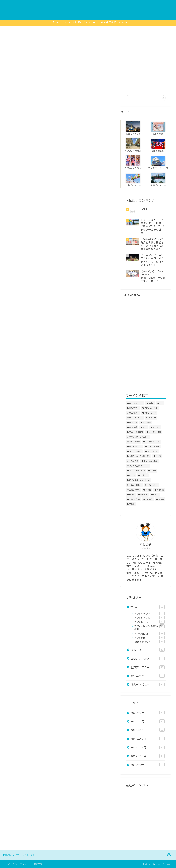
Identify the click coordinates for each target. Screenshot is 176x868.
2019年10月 (148, 756)
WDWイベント (150, 614)
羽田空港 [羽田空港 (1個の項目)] (149, 499)
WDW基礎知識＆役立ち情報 (150, 628)
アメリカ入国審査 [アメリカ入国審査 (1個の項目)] (136, 432)
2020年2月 (148, 721)
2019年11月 (148, 747)
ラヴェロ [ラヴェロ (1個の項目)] (144, 475)
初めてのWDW (150, 642)
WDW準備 (150, 638)
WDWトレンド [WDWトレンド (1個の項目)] (150, 413)
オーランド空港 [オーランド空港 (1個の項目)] (155, 432)
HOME (20, 81)
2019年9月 (148, 765)
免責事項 (38, 864)
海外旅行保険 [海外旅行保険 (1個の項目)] (134, 499)
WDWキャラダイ (150, 618)
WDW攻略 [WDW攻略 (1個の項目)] (152, 418)
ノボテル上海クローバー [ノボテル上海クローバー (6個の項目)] (139, 466)
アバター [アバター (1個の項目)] (156, 427)
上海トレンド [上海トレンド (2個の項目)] (152, 485)
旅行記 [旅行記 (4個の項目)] (132, 494)
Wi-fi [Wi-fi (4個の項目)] (145, 427)
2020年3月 (148, 713)
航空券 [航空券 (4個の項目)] (161, 499)
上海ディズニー (103, 81)
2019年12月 (148, 739)
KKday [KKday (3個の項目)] (151, 403)
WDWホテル (150, 622)
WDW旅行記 (150, 634)
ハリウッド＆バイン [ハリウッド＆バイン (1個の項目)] (137, 470)
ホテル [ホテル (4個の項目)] (132, 475)
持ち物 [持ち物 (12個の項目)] (148, 490)
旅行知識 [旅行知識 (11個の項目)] (160, 490)
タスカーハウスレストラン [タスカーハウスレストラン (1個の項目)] (140, 456)
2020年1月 (148, 730)
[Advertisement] (88, 51)
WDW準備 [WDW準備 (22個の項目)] (147, 422)
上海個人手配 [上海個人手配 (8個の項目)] (134, 490)
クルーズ (53, 81)
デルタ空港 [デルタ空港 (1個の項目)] (134, 461)
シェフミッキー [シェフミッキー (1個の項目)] (135, 451)
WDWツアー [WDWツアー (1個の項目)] (134, 413)
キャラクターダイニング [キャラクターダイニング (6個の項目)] (139, 437)
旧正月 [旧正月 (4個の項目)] (156, 494)
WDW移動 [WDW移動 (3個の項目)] (133, 427)
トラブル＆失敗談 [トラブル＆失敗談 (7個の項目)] (151, 461)
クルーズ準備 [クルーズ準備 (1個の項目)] (134, 442)
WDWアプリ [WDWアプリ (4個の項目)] (134, 408)
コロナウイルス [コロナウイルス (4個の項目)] (153, 446)
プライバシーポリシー (18, 864)
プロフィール (128, 81)
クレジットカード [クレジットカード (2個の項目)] (152, 442)
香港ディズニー (76, 81)
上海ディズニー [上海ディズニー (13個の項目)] (135, 485)
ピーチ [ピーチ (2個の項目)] (153, 470)
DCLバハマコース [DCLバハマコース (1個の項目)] (136, 403)
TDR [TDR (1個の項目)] (161, 403)
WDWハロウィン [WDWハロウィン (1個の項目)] (136, 418)
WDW (36, 81)
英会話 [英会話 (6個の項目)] (132, 504)
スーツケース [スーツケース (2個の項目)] (152, 451)
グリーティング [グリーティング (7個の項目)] (135, 446)
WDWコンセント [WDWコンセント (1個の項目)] (151, 408)
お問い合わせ (152, 81)
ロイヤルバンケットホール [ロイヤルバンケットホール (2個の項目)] (140, 480)
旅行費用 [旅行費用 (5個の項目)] (144, 494)
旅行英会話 (148, 676)
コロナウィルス (148, 659)
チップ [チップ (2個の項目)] (158, 456)
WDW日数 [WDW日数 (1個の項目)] (133, 422)
